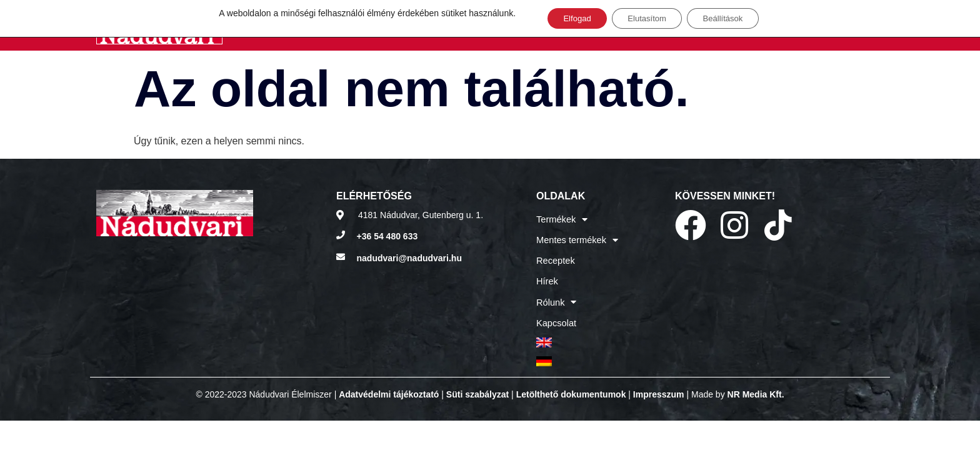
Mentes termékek (576, 237)
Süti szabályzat (477, 379)
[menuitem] (576, 330)
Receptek (555, 256)
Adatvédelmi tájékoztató (389, 379)
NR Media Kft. (756, 379)
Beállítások (731, 19)
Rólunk (556, 294)
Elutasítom (646, 19)
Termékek (561, 219)
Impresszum (659, 379)
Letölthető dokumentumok (571, 379)
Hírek (547, 275)
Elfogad (568, 19)
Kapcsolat (555, 312)
